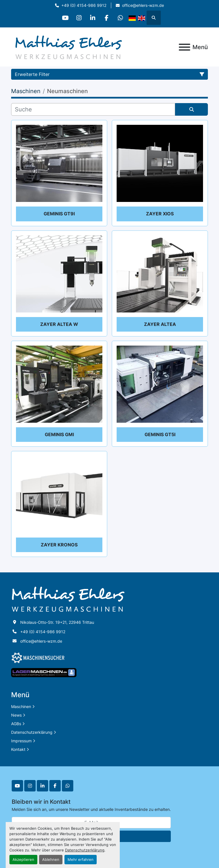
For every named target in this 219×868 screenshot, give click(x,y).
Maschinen (21, 706)
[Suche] (93, 109)
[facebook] (107, 18)
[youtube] (64, 18)
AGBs (16, 724)
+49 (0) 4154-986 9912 (84, 5)
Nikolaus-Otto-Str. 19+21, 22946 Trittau (57, 622)
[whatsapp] (122, 18)
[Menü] (184, 47)
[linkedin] (93, 18)
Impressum (21, 741)
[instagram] (78, 18)
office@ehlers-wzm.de (143, 5)
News (16, 715)
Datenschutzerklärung (85, 850)
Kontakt (18, 749)
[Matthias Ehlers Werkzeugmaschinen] (68, 599)
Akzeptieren (23, 860)
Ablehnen (51, 860)
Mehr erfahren (81, 860)
